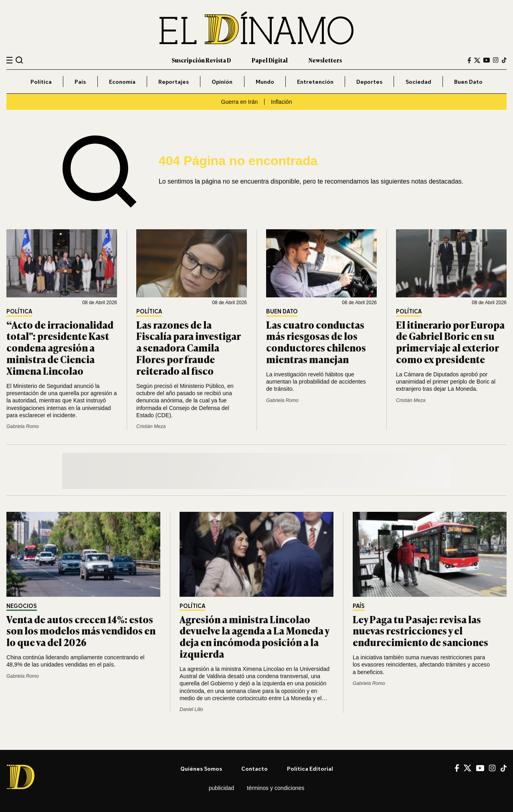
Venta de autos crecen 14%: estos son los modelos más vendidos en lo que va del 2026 (81, 631)
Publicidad (221, 788)
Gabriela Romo (23, 426)
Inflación (281, 102)
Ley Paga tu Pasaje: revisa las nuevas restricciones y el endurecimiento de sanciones (420, 631)
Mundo (265, 82)
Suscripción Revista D (201, 60)
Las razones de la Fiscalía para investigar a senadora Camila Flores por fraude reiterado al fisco (188, 347)
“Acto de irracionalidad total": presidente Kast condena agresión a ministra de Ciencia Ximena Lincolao (60, 347)
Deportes (369, 82)
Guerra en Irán (240, 102)
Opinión (222, 82)
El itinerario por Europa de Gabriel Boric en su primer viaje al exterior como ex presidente (450, 342)
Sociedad (418, 82)
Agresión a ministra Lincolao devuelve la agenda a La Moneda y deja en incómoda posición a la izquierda (254, 636)
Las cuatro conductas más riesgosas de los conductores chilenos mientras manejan (316, 342)
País (80, 82)
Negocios (22, 606)
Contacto (254, 769)
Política (41, 82)
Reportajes (174, 82)
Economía (122, 82)
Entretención (315, 82)
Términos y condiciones (276, 788)
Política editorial (310, 769)
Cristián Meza (151, 426)
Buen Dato (468, 82)
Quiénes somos (201, 769)
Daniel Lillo (191, 709)
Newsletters (325, 60)
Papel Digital (270, 60)
